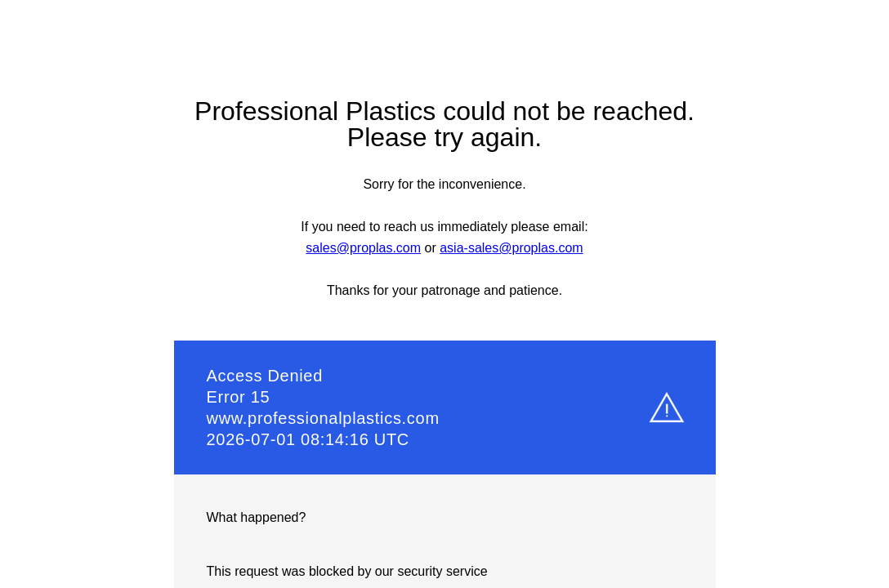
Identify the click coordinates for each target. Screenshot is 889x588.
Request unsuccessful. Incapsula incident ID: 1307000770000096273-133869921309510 (444, 294)
